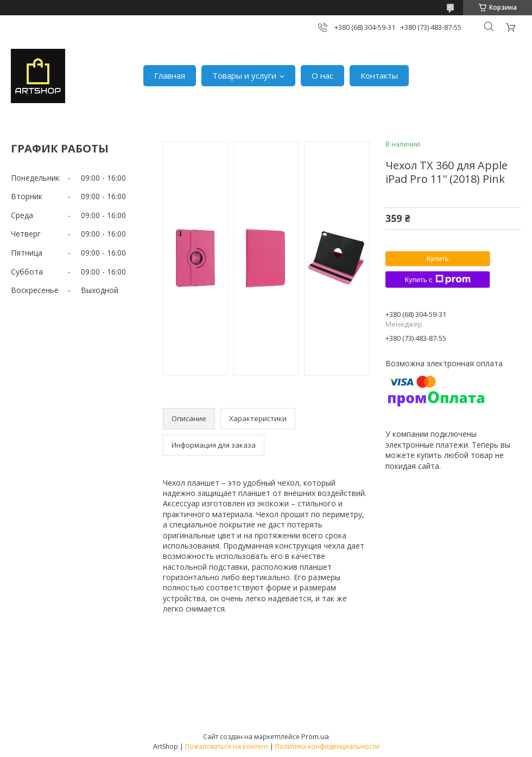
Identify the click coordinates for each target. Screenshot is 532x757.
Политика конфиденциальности (327, 746)
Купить (437, 259)
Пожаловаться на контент (227, 746)
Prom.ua (315, 736)
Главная (170, 75)
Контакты (379, 75)
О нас (322, 75)
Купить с (437, 279)
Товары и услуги (244, 75)
